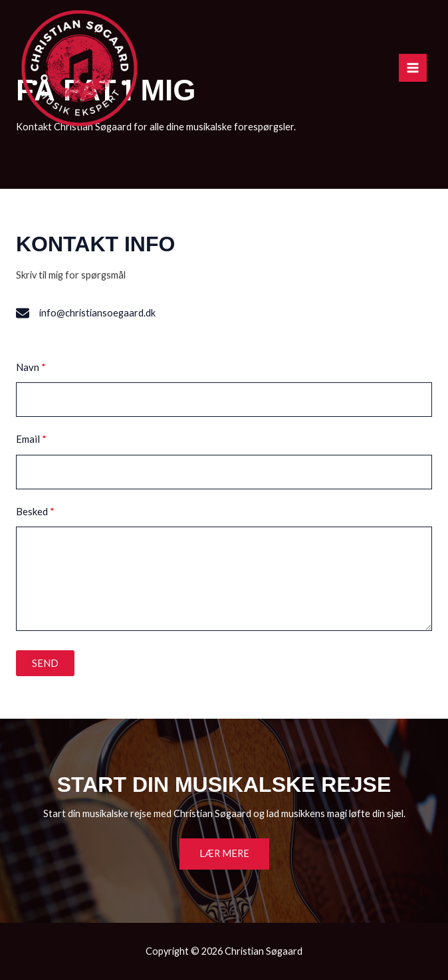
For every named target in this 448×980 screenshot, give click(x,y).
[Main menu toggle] (413, 68)
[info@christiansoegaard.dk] (86, 313)
